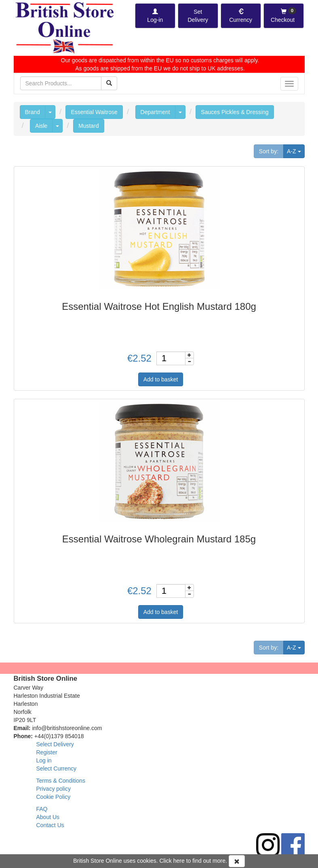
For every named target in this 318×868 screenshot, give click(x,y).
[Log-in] (155, 16)
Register (47, 752)
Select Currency (57, 768)
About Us (48, 817)
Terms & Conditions (61, 781)
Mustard (89, 126)
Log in (44, 760)
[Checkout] (284, 16)
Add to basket (161, 379)
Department (155, 112)
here (179, 861)
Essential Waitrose (94, 112)
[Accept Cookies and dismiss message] (237, 861)
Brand (33, 112)
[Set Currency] (241, 16)
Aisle (41, 126)
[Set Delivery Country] (198, 16)
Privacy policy (54, 789)
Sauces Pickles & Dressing (235, 112)
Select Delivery (55, 744)
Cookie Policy (54, 797)
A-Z (296, 151)
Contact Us (50, 825)
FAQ (42, 809)
